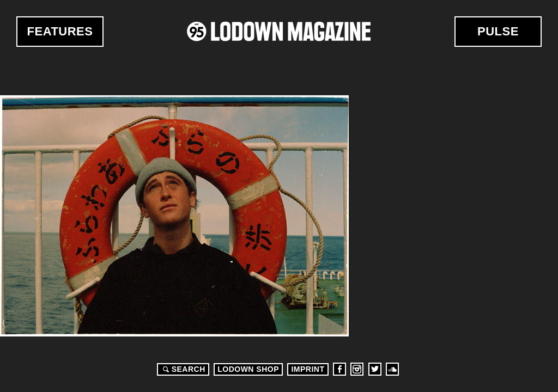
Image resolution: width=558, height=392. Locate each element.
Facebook (339, 369)
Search (183, 369)
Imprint (308, 369)
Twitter (375, 369)
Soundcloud (392, 369)
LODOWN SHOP (248, 369)
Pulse (498, 31)
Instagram (357, 369)
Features (60, 31)
